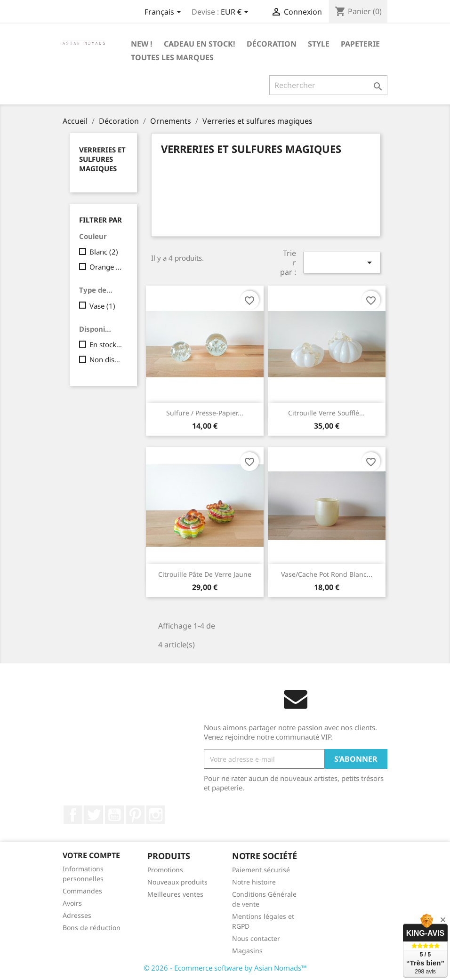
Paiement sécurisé (261, 870)
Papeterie (360, 44)
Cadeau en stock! (200, 44)
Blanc (104, 252)
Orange (107, 267)
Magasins (247, 951)
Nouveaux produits (177, 882)
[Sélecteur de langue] (165, 13)
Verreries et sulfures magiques (102, 159)
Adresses (77, 915)
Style (319, 44)
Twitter (94, 815)
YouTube (114, 815)
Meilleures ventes (175, 894)
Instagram (156, 815)
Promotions (165, 870)
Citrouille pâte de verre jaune (205, 574)
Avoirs (72, 903)
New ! (142, 44)
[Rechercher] (328, 85)
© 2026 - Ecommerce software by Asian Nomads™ (225, 968)
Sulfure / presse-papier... (205, 413)
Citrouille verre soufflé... (326, 413)
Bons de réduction (92, 928)
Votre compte (91, 855)
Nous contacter (256, 938)
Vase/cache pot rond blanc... (327, 574)
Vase (102, 306)
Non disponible (107, 359)
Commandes (82, 891)
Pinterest (135, 815)
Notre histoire (254, 882)
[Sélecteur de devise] (236, 13)
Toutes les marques (172, 57)
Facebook (73, 815)
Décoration (272, 44)
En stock (107, 344)
